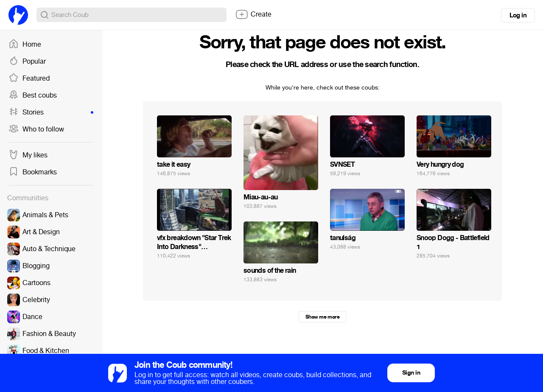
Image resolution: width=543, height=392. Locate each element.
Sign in (411, 373)
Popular (27, 62)
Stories (51, 112)
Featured (29, 78)
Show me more (322, 317)
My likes (28, 155)
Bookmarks (33, 172)
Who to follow (36, 129)
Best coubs (33, 95)
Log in (518, 15)
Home (25, 45)
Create (253, 14)
